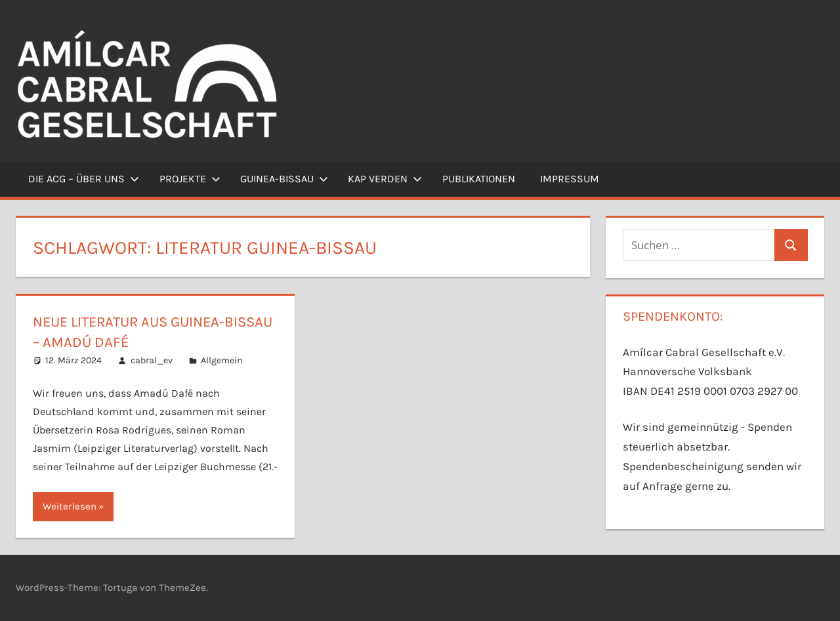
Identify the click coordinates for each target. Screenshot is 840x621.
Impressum (570, 179)
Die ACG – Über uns (84, 179)
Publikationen (479, 179)
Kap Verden (385, 179)
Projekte (190, 179)
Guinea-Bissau (284, 179)
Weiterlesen (70, 506)
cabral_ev (152, 360)
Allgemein (221, 360)
